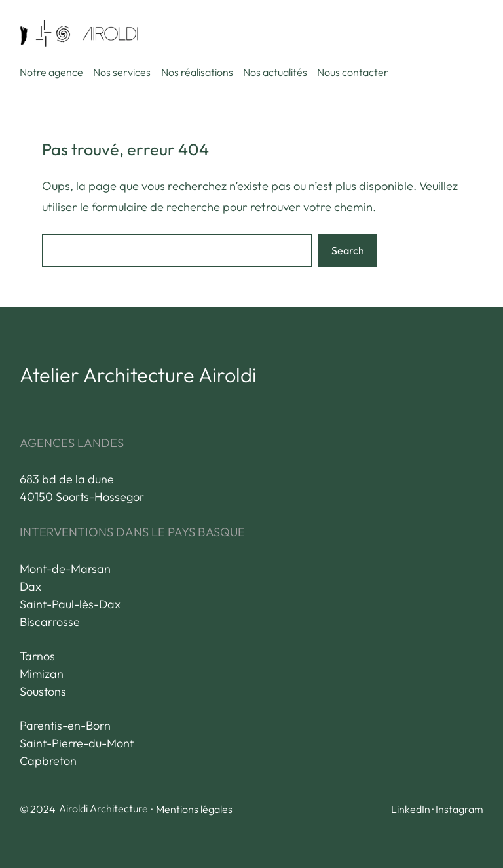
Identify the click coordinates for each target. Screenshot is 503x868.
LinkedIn (411, 809)
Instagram (459, 809)
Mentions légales (194, 809)
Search (348, 250)
